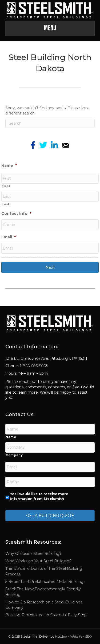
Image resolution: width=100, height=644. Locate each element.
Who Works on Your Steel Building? (38, 561)
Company (14, 455)
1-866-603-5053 (33, 366)
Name (9, 165)
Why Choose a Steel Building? (33, 554)
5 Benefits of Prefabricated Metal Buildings (45, 582)
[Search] (50, 123)
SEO (89, 636)
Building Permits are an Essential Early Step (46, 615)
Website (76, 636)
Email (9, 237)
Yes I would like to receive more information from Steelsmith (39, 496)
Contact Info (16, 214)
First (6, 186)
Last (6, 204)
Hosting (61, 636)
